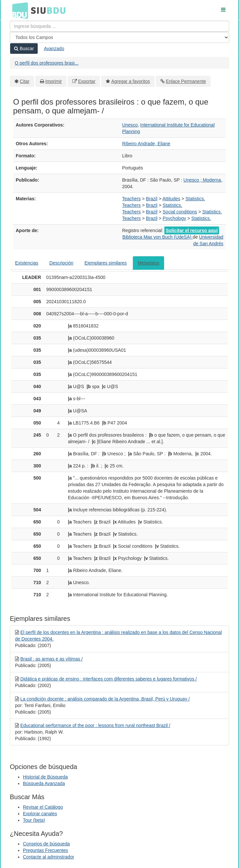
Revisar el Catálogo (43, 807)
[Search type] (119, 37)
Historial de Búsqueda (45, 777)
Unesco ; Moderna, (203, 180)
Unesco (130, 125)
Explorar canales (40, 814)
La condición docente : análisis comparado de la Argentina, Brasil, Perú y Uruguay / (105, 699)
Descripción (61, 263)
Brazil (152, 199)
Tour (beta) (34, 820)
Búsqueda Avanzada (44, 783)
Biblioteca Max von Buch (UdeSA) (158, 237)
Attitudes (171, 199)
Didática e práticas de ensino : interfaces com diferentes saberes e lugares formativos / (109, 679)
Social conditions (180, 212)
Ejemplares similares (106, 263)
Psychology (175, 218)
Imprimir (54, 81)
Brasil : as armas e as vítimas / (52, 659)
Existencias (27, 263)
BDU (18, 10)
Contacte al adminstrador (48, 857)
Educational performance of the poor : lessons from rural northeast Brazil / (95, 725)
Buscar (24, 49)
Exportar (87, 81)
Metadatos (148, 263)
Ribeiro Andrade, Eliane (146, 144)
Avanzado (54, 49)
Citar (25, 81)
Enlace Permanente (186, 81)
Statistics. (195, 199)
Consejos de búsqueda (46, 844)
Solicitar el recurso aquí (192, 230)
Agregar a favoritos (131, 81)
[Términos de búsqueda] (119, 26)
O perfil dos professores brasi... (47, 63)
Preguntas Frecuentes (46, 850)
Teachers (131, 199)
